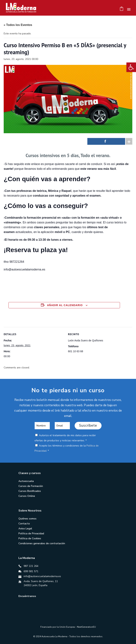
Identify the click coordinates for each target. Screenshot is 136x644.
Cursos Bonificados (30, 491)
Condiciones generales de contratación (42, 543)
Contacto (24, 524)
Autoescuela (26, 481)
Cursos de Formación (31, 486)
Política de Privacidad (31, 533)
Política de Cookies (30, 538)
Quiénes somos (27, 519)
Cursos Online (27, 496)
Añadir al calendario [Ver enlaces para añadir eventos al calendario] (65, 305)
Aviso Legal (25, 529)
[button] (131, 67)
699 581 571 (31, 571)
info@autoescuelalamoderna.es (42, 576)
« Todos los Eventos (18, 25)
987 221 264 (31, 566)
